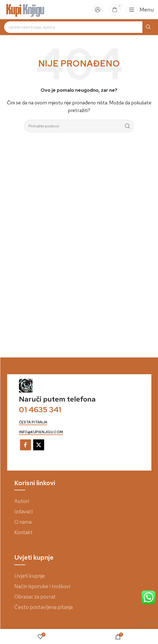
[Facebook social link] (26, 445)
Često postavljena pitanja (43, 607)
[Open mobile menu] (140, 10)
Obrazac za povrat (35, 597)
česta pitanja (33, 422)
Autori (22, 501)
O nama (23, 522)
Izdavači (23, 512)
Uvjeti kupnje (30, 576)
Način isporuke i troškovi (42, 586)
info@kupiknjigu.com (41, 432)
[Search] (79, 27)
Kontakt (23, 532)
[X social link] (39, 445)
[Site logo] (25, 9)
